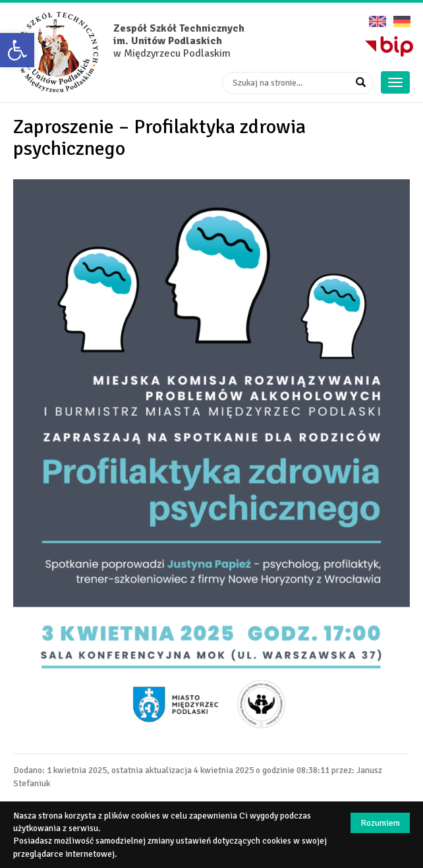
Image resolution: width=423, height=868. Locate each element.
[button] (17, 50)
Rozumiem (380, 823)
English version (378, 17)
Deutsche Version (402, 17)
